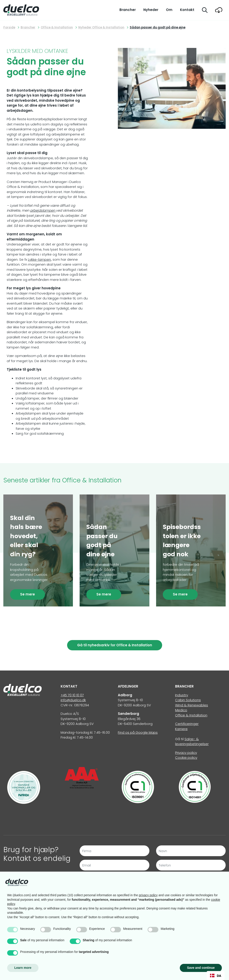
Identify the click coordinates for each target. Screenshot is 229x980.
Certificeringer (187, 724)
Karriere (181, 729)
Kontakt (187, 10)
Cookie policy (186, 758)
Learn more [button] (23, 968)
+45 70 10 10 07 (72, 695)
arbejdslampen (43, 210)
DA (216, 976)
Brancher (128, 10)
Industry (182, 695)
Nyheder (151, 10)
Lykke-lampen (39, 259)
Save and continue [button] (201, 968)
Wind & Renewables (192, 705)
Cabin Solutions (188, 700)
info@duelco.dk (73, 700)
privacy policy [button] (148, 895)
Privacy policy (186, 753)
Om (169, 10)
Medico (181, 710)
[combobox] (216, 976)
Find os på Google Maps (138, 732)
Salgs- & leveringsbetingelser (192, 741)
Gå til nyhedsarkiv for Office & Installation (115, 645)
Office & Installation (191, 715)
